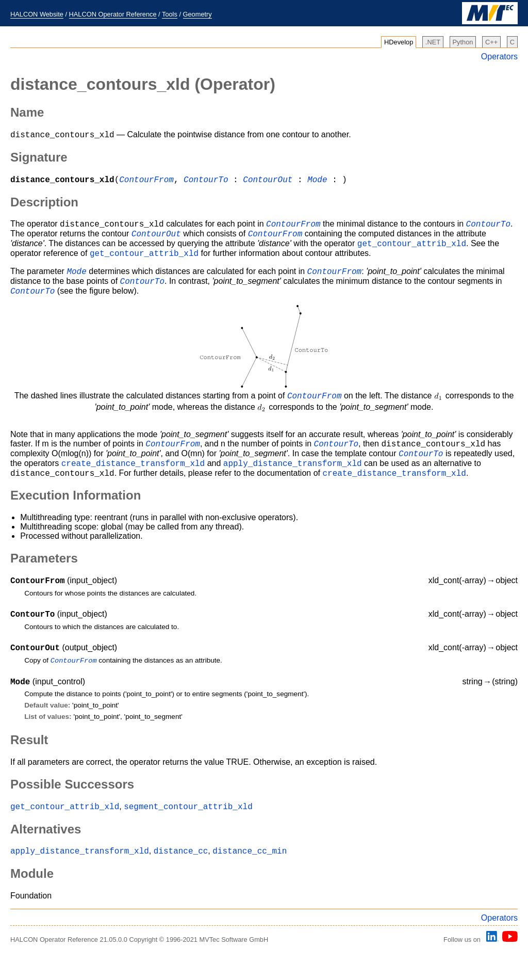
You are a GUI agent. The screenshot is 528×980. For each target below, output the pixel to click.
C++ (491, 42)
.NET (433, 42)
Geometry (197, 14)
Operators (499, 57)
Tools (170, 14)
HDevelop (399, 42)
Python (463, 42)
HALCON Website (37, 14)
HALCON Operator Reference (113, 14)
